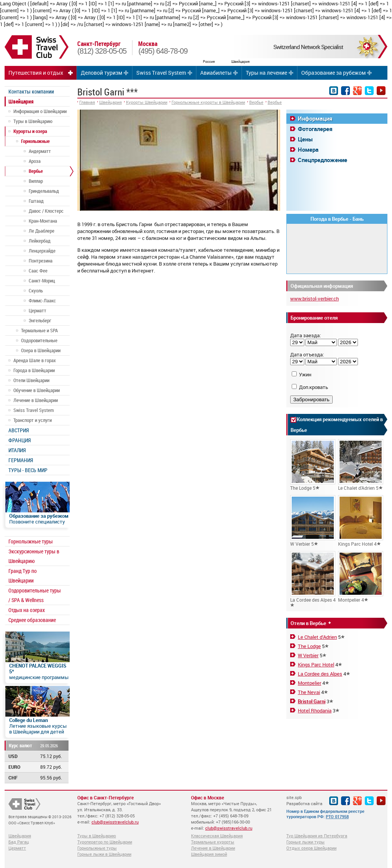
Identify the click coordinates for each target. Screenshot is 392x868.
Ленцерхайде (42, 251)
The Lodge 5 (313, 465)
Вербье (36, 171)
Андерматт (40, 151)
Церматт (38, 310)
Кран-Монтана (43, 221)
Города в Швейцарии (34, 370)
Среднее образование (32, 620)
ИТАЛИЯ (17, 450)
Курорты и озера (30, 131)
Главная (87, 102)
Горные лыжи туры (305, 842)
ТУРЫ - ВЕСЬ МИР (28, 470)
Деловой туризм (101, 73)
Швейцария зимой (209, 854)
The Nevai (309, 692)
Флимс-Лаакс (42, 300)
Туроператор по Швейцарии (105, 842)
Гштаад (36, 201)
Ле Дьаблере (42, 231)
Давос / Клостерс (46, 211)
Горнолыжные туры (31, 541)
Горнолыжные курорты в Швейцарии (208, 102)
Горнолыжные (35, 141)
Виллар (36, 181)
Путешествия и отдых (36, 73)
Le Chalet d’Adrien (317, 637)
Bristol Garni (312, 701)
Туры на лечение (266, 73)
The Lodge (309, 646)
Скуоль (36, 290)
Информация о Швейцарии (40, 111)
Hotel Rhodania (315, 710)
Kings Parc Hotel (316, 665)
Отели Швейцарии (31, 380)
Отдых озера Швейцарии (311, 848)
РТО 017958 (337, 816)
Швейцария (21, 101)
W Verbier (308, 655)
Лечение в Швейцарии (36, 400)
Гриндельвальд (44, 191)
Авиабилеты (216, 73)
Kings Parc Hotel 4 (361, 521)
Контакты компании (31, 91)
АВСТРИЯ (19, 430)
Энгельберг (40, 320)
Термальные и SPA (39, 330)
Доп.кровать (314, 387)
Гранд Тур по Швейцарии (23, 576)
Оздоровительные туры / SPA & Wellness (35, 595)
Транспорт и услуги (33, 420)
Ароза (35, 161)
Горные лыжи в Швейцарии (104, 854)
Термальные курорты (213, 842)
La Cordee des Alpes (320, 674)
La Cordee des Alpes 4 (313, 579)
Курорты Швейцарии (147, 102)
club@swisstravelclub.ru (115, 822)
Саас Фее (38, 271)
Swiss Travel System (161, 73)
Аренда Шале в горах (35, 360)
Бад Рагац (19, 842)
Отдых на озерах (27, 610)
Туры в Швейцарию (33, 121)
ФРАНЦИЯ (20, 440)
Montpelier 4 (361, 577)
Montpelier (310, 683)
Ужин (305, 374)
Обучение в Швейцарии (37, 390)
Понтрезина (41, 261)
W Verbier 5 (313, 521)
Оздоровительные (39, 340)
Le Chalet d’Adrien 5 (361, 465)
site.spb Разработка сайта (304, 800)
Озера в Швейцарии (41, 350)
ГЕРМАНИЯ (21, 460)
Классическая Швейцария (217, 836)
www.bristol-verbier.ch (314, 299)
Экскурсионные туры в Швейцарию (34, 556)
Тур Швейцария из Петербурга (317, 836)
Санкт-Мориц (42, 281)
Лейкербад (40, 241)
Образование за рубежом (333, 73)
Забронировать (311, 400)
